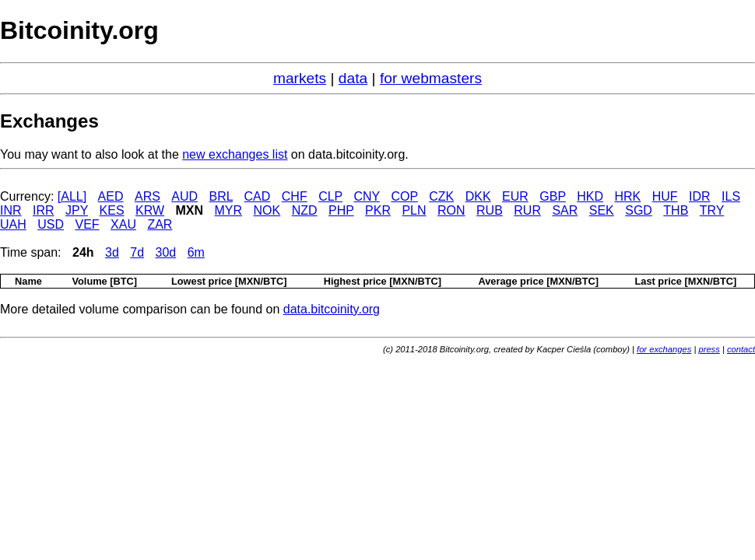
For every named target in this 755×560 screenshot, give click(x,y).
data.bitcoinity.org (332, 309)
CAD (258, 196)
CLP (330, 196)
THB (676, 210)
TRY (712, 210)
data (353, 78)
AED (111, 196)
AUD (184, 196)
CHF (295, 196)
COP (404, 196)
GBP (553, 196)
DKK (478, 196)
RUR (527, 210)
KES (112, 210)
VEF (87, 224)
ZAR (160, 224)
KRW (150, 210)
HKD (590, 196)
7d (137, 252)
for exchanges (664, 349)
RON (451, 210)
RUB (490, 210)
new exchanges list (235, 154)
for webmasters (431, 78)
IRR (44, 210)
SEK (602, 210)
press (709, 349)
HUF (665, 196)
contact (741, 349)
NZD (305, 210)
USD (51, 224)
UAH (13, 224)
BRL (221, 196)
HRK (627, 196)
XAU (123, 224)
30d (166, 252)
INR (11, 210)
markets (300, 78)
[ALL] (72, 196)
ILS (731, 196)
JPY (77, 210)
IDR (700, 196)
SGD (639, 210)
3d (112, 252)
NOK (267, 210)
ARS (147, 196)
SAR (565, 210)
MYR (229, 210)
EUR (515, 196)
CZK (441, 196)
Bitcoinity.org (79, 30)
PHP (341, 210)
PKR (378, 210)
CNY (367, 196)
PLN (414, 210)
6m (196, 252)
